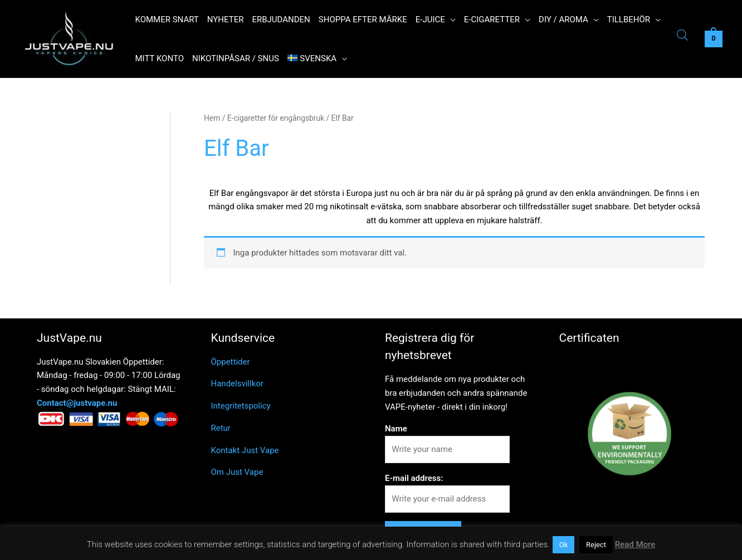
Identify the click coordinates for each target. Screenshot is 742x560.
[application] (450, 19)
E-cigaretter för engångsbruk (276, 118)
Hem (212, 118)
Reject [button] (596, 545)
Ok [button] (564, 545)
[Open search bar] (682, 36)
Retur (221, 428)
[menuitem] (317, 58)
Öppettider (231, 362)
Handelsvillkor (237, 384)
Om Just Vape (237, 472)
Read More (635, 544)
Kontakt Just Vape (245, 450)
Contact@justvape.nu (77, 403)
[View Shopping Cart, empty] (714, 39)
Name (396, 429)
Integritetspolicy (241, 406)
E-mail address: (414, 478)
